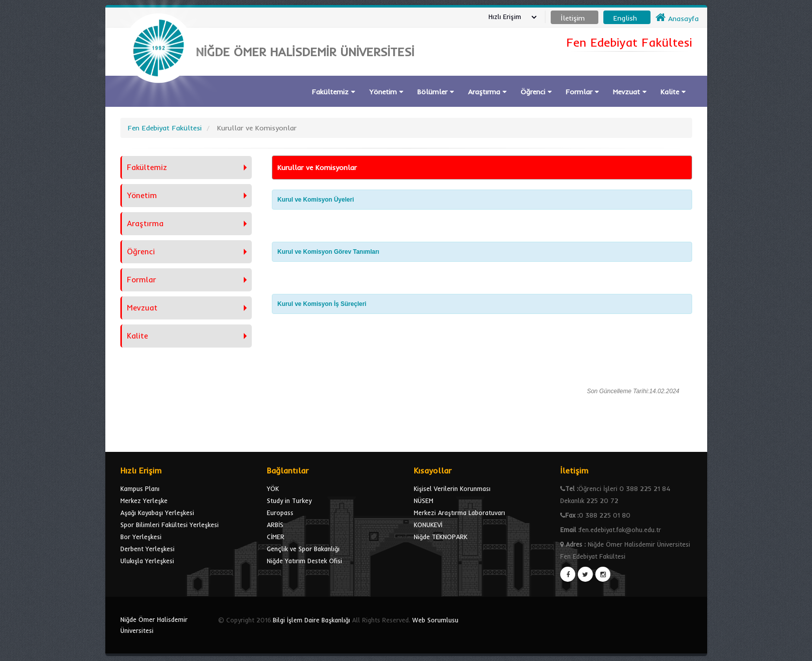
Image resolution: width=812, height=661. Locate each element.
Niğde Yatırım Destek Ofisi (304, 561)
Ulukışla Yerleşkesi (147, 561)
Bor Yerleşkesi (141, 537)
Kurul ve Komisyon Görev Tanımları (328, 252)
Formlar (582, 92)
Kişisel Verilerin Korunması (452, 488)
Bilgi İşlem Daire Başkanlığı (311, 620)
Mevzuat (630, 92)
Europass (280, 513)
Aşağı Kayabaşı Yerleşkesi (157, 513)
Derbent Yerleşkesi (147, 549)
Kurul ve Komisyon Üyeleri (316, 200)
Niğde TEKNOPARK (441, 537)
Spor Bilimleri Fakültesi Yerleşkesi (170, 525)
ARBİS (275, 525)
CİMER (276, 537)
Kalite (673, 92)
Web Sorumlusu (435, 620)
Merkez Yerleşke (144, 501)
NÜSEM (424, 501)
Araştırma (487, 92)
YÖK (273, 488)
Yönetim (386, 92)
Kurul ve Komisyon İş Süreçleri (322, 304)
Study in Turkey (289, 501)
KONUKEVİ (428, 525)
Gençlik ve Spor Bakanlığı (303, 549)
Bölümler (436, 92)
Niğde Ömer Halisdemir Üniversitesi (154, 625)
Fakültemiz (334, 92)
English (625, 18)
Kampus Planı (140, 488)
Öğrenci (536, 92)
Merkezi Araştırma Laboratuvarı (459, 513)
